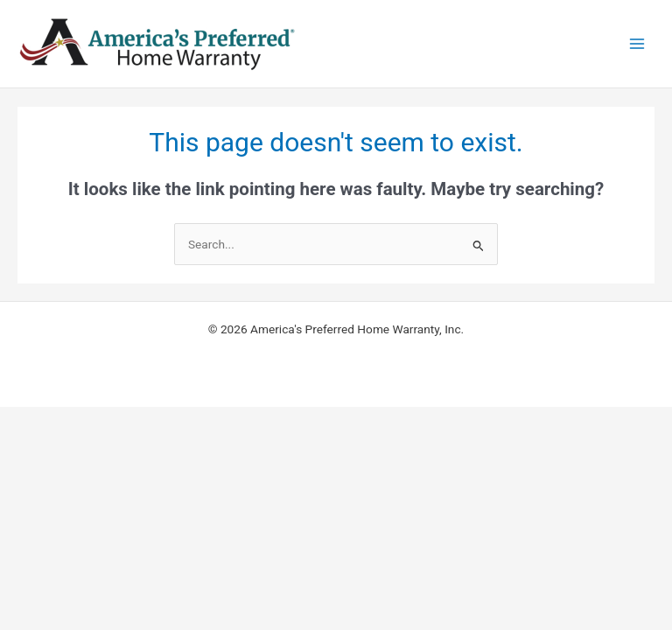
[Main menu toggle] (637, 44)
